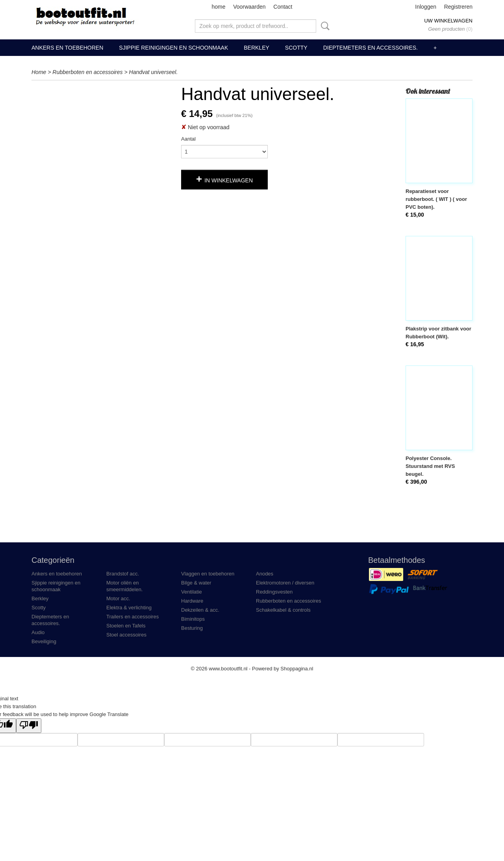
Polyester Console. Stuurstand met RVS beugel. (430, 466)
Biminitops (193, 619)
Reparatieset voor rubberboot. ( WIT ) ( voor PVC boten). (436, 199)
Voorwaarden (249, 7)
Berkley (257, 48)
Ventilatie (192, 592)
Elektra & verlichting (129, 608)
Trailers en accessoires (132, 617)
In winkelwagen (229, 180)
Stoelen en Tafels (126, 626)
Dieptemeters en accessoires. (371, 48)
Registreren (458, 7)
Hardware (192, 601)
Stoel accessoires (126, 635)
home (218, 7)
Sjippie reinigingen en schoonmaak (173, 48)
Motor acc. (118, 598)
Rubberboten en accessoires (87, 72)
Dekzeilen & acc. (200, 610)
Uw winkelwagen (448, 21)
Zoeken (324, 26)
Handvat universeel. (154, 72)
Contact (283, 7)
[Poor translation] (29, 726)
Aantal (188, 139)
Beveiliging (44, 641)
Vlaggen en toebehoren (208, 574)
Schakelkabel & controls (283, 610)
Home (39, 72)
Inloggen (426, 7)
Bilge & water (196, 583)
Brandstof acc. (123, 574)
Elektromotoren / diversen (285, 583)
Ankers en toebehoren (67, 48)
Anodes (265, 574)
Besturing (192, 628)
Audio (38, 632)
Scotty (296, 48)
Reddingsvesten (274, 592)
